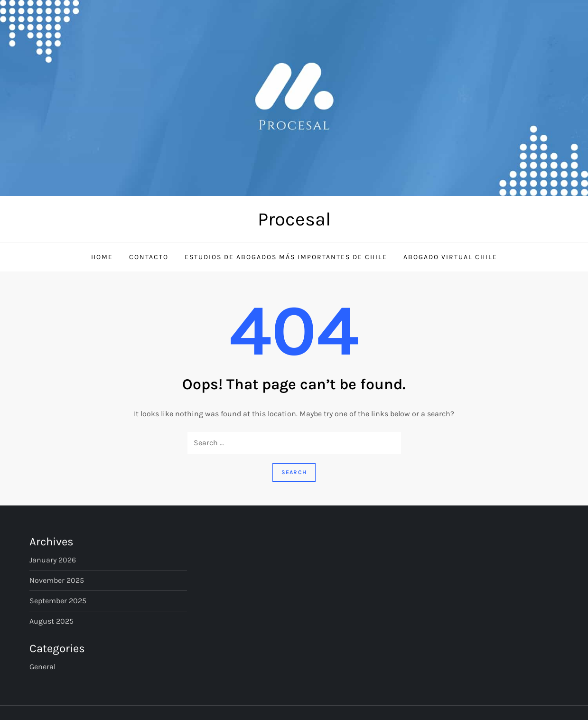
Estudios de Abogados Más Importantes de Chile (286, 257)
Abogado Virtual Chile (450, 257)
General (42, 667)
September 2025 (58, 601)
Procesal (294, 219)
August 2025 (51, 621)
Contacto (149, 257)
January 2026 (53, 560)
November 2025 (57, 580)
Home (102, 257)
